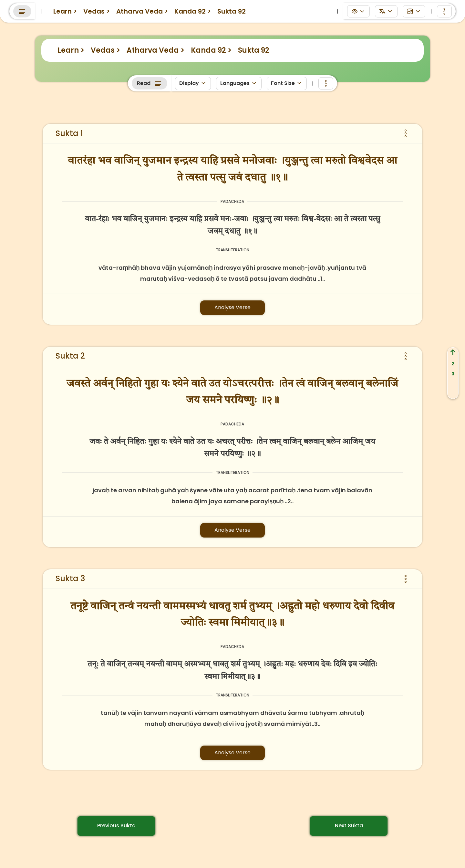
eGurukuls (144, 9)
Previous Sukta (116, 826)
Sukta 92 (254, 50)
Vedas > (105, 50)
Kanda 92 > (211, 50)
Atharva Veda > (155, 50)
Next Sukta (349, 826)
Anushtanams (264, 9)
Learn (110, 9)
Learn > (71, 50)
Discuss (180, 9)
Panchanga (217, 9)
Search (392, 10)
